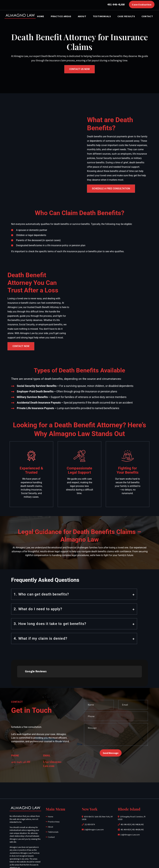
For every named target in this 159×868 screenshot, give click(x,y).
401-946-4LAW (21, 735)
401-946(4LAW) (138, 798)
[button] (74, 594)
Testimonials (102, 16)
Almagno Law (54, 855)
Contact (147, 16)
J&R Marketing (121, 855)
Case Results (126, 16)
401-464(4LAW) (138, 803)
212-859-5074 (90, 798)
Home (41, 16)
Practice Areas (61, 16)
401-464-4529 (126, 803)
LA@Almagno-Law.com (94, 803)
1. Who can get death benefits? (41, 594)
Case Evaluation (142, 5)
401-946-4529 (126, 798)
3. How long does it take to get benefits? (50, 624)
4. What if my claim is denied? (41, 638)
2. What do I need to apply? (38, 609)
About (82, 16)
